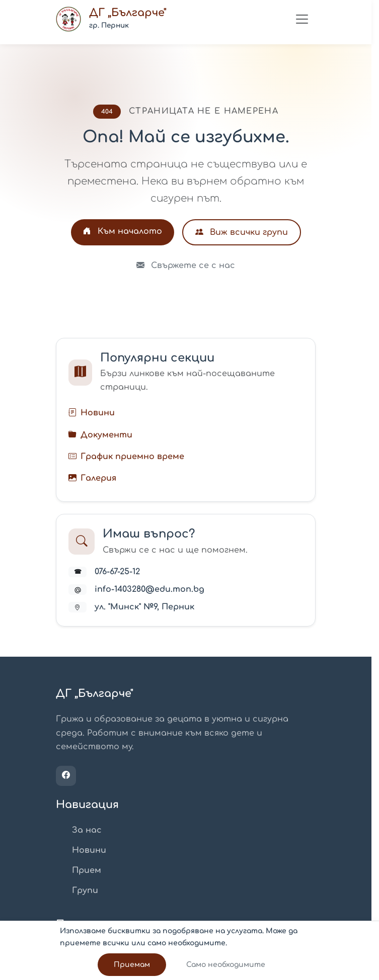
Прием (87, 870)
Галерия (98, 478)
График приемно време (132, 457)
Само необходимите (226, 965)
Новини (98, 413)
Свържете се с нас (186, 265)
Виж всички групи (242, 232)
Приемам (132, 965)
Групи (85, 890)
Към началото (123, 231)
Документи (106, 435)
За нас (87, 830)
